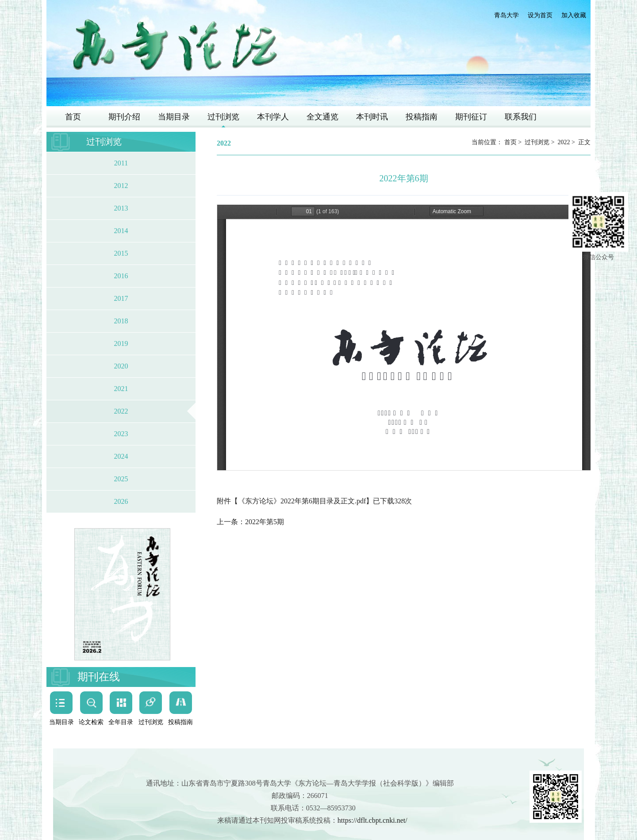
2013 (121, 208)
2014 (121, 231)
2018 (121, 321)
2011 (121, 163)
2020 (121, 366)
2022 (121, 411)
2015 (121, 253)
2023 (121, 434)
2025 (121, 479)
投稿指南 (422, 117)
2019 (121, 343)
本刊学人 (273, 117)
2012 (121, 186)
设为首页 (540, 15)
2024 (121, 456)
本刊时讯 (372, 117)
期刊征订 (471, 117)
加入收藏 (574, 15)
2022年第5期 (265, 522)
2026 (121, 501)
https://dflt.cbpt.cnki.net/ (372, 820)
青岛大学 (507, 15)
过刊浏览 (223, 117)
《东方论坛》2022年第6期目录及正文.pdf (302, 501)
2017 (121, 298)
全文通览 (322, 117)
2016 (121, 276)
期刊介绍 (124, 117)
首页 (73, 117)
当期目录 (174, 117)
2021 (121, 389)
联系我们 (521, 117)
